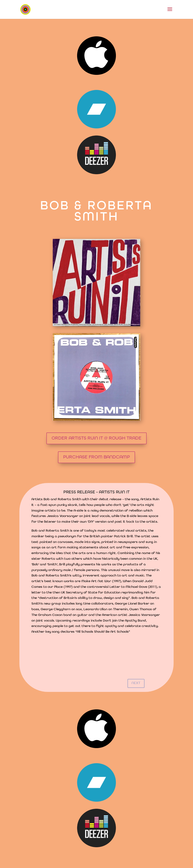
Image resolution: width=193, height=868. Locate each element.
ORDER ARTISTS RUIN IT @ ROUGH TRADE (96, 438)
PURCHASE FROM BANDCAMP (96, 457)
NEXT (136, 683)
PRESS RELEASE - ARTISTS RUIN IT (96, 492)
